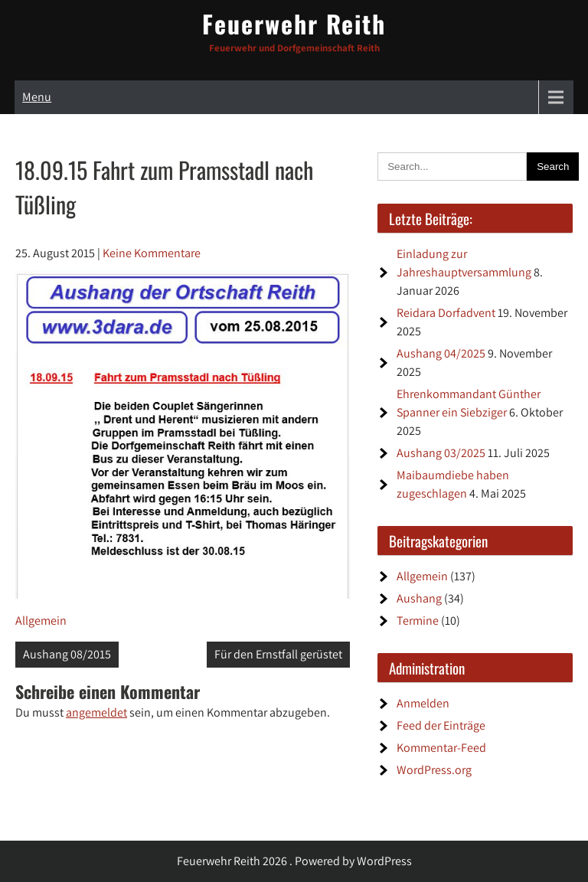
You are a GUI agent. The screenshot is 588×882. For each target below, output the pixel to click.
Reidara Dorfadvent (446, 313)
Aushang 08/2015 (67, 654)
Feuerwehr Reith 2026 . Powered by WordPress (294, 861)
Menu (37, 97)
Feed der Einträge (441, 725)
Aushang (419, 598)
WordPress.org (434, 770)
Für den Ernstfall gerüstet (278, 654)
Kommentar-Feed (441, 748)
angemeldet (96, 712)
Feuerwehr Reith (294, 23)
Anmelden (423, 703)
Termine (418, 621)
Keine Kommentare (152, 253)
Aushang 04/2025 (441, 353)
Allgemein (41, 621)
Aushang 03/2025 (441, 453)
